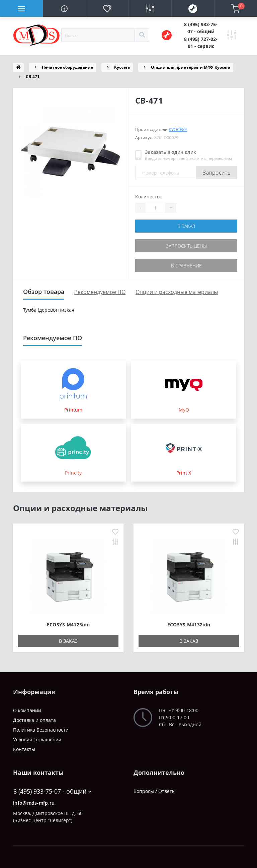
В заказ (186, 226)
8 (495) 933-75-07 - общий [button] (52, 791)
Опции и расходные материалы (177, 292)
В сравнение (186, 266)
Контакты (24, 749)
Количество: (149, 197)
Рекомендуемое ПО (100, 292)
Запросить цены (186, 246)
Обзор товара (44, 292)
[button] (201, 28)
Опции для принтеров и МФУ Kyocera (191, 67)
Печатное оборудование (67, 67)
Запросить (217, 173)
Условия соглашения (37, 739)
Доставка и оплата (34, 720)
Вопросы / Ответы (155, 791)
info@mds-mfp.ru (34, 803)
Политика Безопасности (41, 730)
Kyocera (122, 67)
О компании (27, 710)
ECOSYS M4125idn (68, 625)
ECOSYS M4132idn (189, 625)
